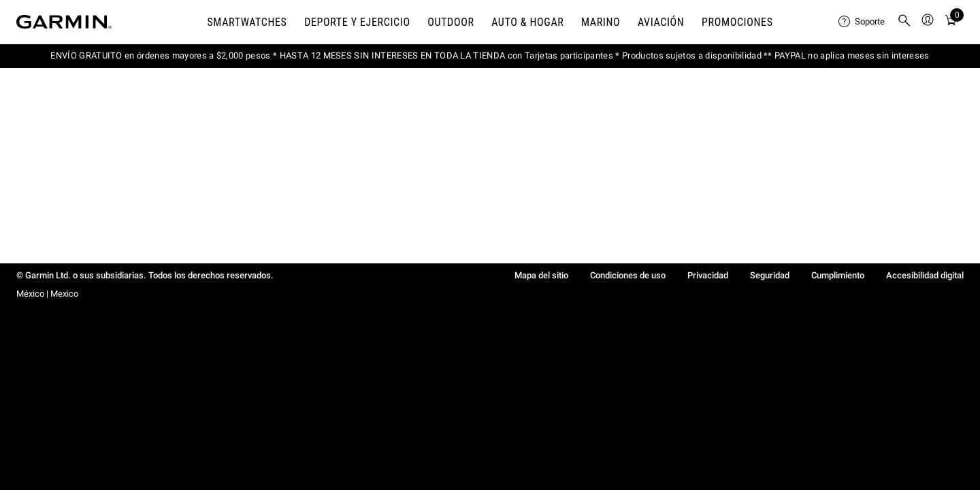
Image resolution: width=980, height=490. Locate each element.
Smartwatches (247, 22)
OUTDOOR (451, 22)
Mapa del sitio (541, 275)
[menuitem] (862, 22)
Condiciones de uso (628, 275)
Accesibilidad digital (925, 275)
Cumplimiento (838, 275)
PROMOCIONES (737, 22)
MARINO (601, 22)
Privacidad (708, 275)
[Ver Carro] (951, 22)
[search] (904, 22)
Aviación (661, 22)
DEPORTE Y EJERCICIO (357, 22)
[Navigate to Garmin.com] (64, 22)
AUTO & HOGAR (527, 22)
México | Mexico (47, 294)
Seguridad (770, 275)
